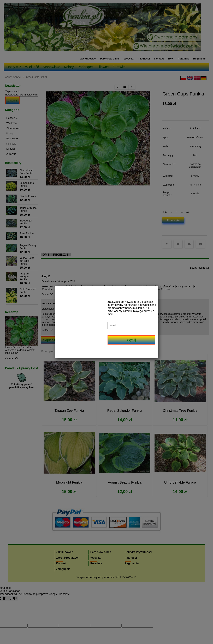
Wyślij (131, 340)
